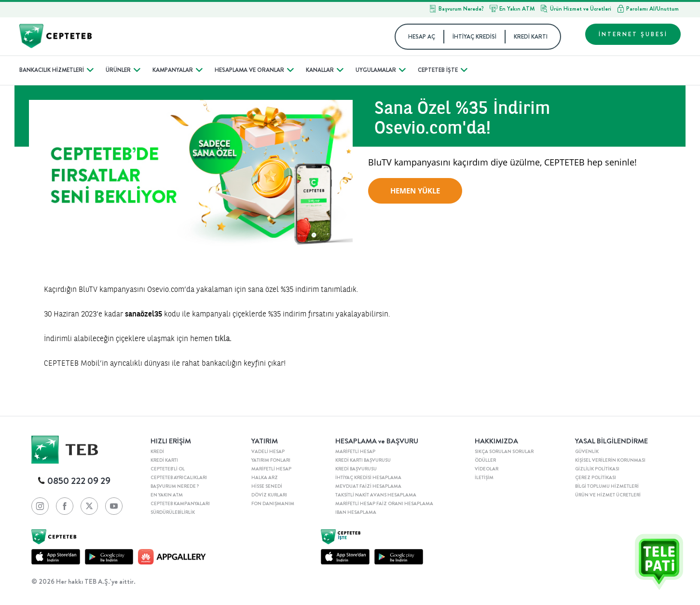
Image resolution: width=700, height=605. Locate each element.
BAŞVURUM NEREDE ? (175, 486)
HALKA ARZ (265, 478)
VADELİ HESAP (268, 452)
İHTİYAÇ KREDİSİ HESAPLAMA (368, 478)
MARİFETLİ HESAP (271, 469)
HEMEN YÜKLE (415, 191)
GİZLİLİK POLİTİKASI (597, 469)
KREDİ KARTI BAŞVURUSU (363, 460)
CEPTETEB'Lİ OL (168, 469)
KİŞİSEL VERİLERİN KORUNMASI (610, 460)
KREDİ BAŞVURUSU (356, 469)
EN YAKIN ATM (167, 495)
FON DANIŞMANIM (273, 504)
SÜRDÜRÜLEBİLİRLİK (173, 512)
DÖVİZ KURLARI (269, 495)
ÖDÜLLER (485, 460)
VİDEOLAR (487, 469)
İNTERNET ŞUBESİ (633, 34)
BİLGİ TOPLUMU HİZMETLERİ (607, 486)
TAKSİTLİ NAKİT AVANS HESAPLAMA (376, 495)
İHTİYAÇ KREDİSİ (474, 37)
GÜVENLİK (587, 452)
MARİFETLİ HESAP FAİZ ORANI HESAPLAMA (384, 504)
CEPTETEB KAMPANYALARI (180, 504)
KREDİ (157, 452)
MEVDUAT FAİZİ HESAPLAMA (368, 486)
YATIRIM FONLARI (271, 460)
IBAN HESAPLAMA (356, 512)
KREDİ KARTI (531, 37)
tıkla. (223, 338)
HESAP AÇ (422, 37)
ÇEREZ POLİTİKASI (596, 478)
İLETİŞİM (484, 478)
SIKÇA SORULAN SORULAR (504, 452)
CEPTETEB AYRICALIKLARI (179, 478)
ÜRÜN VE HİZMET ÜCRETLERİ (608, 495)
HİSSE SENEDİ (267, 486)
